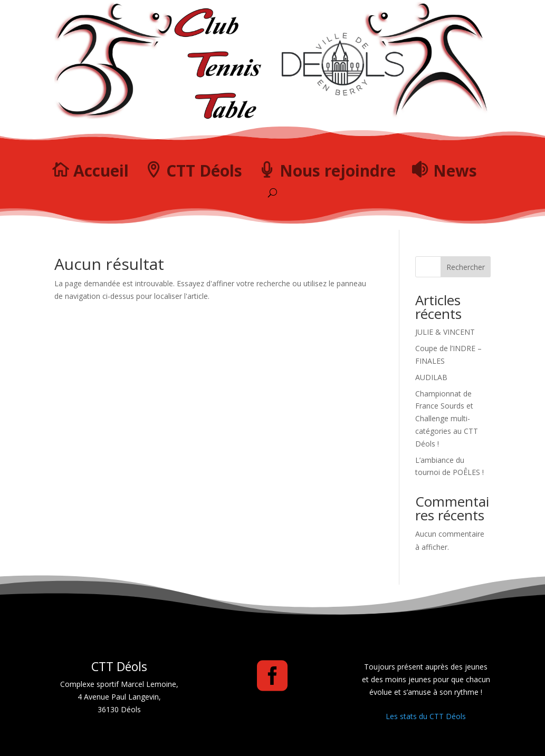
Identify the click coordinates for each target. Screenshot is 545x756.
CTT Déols (204, 171)
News (455, 171)
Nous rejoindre (338, 171)
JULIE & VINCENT (445, 332)
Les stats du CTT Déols (426, 716)
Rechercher (466, 267)
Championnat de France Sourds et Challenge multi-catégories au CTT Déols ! (447, 419)
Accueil (101, 171)
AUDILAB (431, 377)
